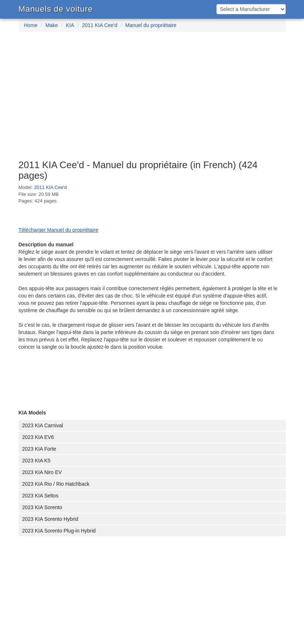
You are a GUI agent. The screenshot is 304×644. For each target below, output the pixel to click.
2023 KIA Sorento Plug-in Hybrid (59, 531)
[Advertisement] (152, 99)
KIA (70, 25)
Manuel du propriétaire (151, 25)
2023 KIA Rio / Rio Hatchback (56, 484)
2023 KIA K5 (36, 461)
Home (31, 25)
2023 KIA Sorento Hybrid (50, 519)
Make (52, 25)
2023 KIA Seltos (41, 496)
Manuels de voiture (56, 9)
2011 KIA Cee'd (100, 25)
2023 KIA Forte (39, 449)
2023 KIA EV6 (38, 437)
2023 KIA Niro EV (42, 472)
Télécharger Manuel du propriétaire (59, 230)
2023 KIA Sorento (42, 507)
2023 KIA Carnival (43, 425)
